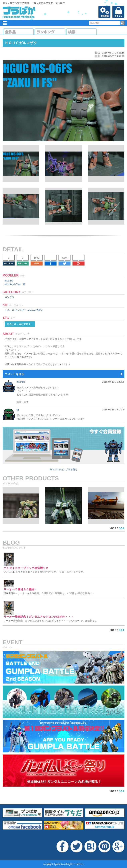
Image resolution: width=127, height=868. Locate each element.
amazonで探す (35, 310)
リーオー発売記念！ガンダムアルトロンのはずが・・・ (39, 617)
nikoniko (9, 281)
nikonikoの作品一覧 (15, 284)
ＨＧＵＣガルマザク (15, 310)
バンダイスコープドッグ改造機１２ (26, 568)
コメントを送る (14, 374)
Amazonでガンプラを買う (63, 470)
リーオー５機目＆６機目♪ (20, 589)
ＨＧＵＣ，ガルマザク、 (20, 324)
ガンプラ (9, 297)
